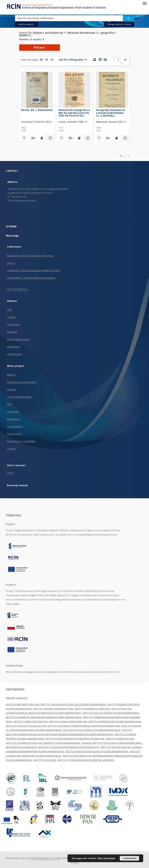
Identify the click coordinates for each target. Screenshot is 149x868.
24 (41, 60)
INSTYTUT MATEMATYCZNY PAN (23, 704)
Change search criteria (119, 24)
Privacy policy (15, 434)
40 (47, 60)
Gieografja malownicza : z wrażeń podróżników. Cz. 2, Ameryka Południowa (111, 113)
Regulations (13, 419)
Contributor (14, 325)
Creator (11, 317)
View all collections (17, 289)
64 (52, 60)
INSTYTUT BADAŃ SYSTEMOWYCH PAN (54, 709)
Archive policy (15, 426)
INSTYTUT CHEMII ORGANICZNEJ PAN (68, 721)
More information (107, 858)
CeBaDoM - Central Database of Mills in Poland (33, 270)
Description (13, 347)
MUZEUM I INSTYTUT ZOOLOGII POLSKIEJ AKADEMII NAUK (112, 743)
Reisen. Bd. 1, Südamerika (37, 110)
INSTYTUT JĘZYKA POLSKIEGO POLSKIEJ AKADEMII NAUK (92, 730)
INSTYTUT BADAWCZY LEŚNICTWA (93, 709)
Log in (10, 473)
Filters (40, 47)
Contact (11, 449)
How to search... (27, 24)
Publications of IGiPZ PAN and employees (30, 256)
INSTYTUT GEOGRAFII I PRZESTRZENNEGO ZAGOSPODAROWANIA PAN (84, 726)
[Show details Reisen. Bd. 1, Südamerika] (50, 138)
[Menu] (145, 3)
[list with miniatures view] (100, 60)
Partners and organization (22, 382)
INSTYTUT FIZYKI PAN (45, 760)
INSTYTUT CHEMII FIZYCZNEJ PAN (31, 721)
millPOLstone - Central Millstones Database (31, 278)
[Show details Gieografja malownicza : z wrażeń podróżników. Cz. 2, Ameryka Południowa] (125, 138)
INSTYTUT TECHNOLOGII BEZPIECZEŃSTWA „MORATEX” (86, 760)
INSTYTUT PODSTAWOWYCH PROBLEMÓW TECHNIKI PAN (75, 739)
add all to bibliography (73, 60)
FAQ (9, 404)
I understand (129, 858)
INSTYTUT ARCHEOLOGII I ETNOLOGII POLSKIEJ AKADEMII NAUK (74, 704)
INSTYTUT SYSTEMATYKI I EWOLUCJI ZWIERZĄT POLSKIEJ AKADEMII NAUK (43, 743)
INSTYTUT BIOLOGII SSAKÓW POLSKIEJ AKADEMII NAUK (111, 713)
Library (11, 263)
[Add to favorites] (24, 138)
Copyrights (13, 412)
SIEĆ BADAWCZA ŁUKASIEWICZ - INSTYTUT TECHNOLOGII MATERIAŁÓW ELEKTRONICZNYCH (53, 747)
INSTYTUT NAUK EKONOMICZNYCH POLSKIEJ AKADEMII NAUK (97, 751)
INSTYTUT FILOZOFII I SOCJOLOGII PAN (26, 726)
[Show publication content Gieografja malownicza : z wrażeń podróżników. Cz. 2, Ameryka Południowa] (116, 138)
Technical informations (20, 397)
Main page (12, 236)
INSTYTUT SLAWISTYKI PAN (120, 739)
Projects (12, 389)
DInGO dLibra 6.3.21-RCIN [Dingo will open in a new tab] (45, 858)
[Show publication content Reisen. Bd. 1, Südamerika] (41, 138)
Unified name (14, 354)
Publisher (12, 332)
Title (9, 310)
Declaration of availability (21, 441)
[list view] (105, 60)
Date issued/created (18, 339)
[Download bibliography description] (32, 138)
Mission (11, 375)
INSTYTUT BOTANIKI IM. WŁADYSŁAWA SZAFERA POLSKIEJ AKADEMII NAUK (44, 717)
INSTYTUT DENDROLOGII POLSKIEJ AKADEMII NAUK (115, 721)
